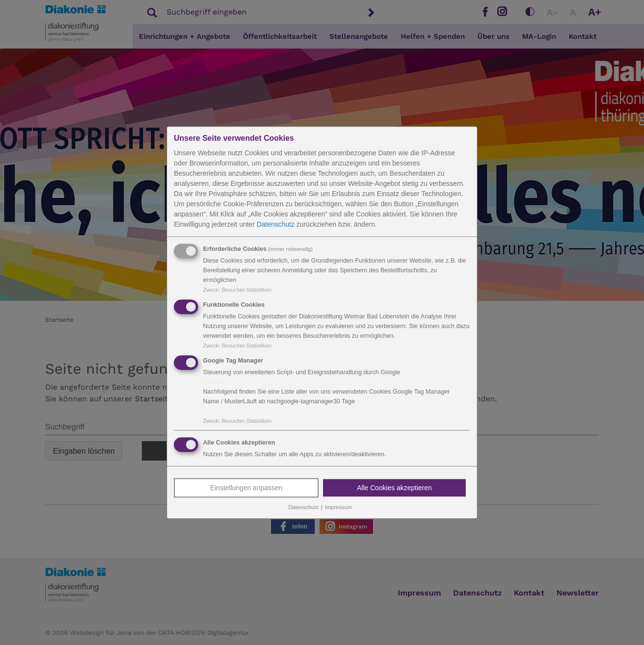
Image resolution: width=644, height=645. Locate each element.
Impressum (338, 508)
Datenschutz (275, 224)
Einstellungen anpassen (246, 488)
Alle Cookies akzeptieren (394, 488)
